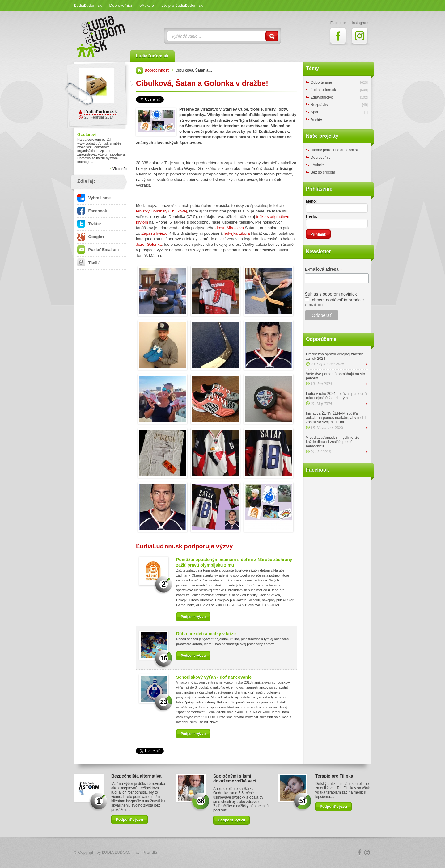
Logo (222, 853)
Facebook (92, 211)
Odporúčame (321, 82)
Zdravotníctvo (322, 97)
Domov (140, 71)
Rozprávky (319, 105)
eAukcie (146, 5)
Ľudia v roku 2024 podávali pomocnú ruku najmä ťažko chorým (336, 396)
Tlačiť (88, 263)
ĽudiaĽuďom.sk (88, 5)
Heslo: (312, 216)
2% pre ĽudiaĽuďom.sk (182, 5)
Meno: (311, 201)
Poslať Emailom (98, 250)
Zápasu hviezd (154, 233)
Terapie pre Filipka (334, 776)
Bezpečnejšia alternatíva (136, 776)
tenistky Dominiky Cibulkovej (161, 211)
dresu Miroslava (230, 228)
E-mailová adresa (324, 269)
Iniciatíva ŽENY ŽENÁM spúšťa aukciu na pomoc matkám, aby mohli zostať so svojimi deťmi (336, 418)
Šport (315, 112)
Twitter (89, 224)
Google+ (91, 237)
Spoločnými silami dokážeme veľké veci (235, 778)
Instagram (367, 853)
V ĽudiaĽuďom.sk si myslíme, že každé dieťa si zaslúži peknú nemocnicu (333, 442)
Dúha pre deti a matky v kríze (206, 634)
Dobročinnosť (157, 70)
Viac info (120, 169)
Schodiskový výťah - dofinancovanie (214, 677)
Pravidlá (150, 852)
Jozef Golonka (149, 244)
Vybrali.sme (94, 198)
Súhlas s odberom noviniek (331, 294)
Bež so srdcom (323, 172)
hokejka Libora (237, 233)
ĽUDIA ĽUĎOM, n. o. (121, 852)
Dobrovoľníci (121, 5)
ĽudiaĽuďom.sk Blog (101, 36)
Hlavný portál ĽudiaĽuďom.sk (335, 150)
